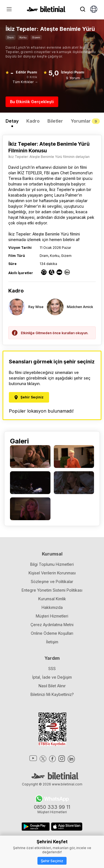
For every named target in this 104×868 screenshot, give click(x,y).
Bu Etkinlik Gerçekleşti (32, 102)
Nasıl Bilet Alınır (52, 686)
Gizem (36, 37)
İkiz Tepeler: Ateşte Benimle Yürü (39, 234)
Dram (11, 37)
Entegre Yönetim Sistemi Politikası (52, 590)
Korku (23, 37)
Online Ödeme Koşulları (52, 633)
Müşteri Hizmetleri (52, 616)
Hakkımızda (52, 607)
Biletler (55, 121)
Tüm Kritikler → (25, 82)
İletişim (52, 642)
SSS (52, 669)
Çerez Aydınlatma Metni (52, 625)
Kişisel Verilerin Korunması (52, 573)
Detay (12, 121)
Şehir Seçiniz (52, 861)
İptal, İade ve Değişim (52, 677)
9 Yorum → (75, 78)
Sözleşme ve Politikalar (52, 581)
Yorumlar (85, 121)
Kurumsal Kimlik (52, 599)
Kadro (33, 121)
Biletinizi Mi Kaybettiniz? (52, 694)
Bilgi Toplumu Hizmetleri (52, 564)
